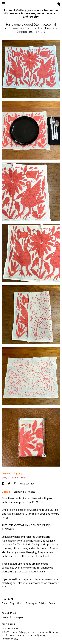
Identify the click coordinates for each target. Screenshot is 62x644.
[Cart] (59, 5)
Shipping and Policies (36, 603)
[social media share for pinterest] (15, 484)
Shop (5, 603)
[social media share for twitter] (9, 484)
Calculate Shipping (12, 473)
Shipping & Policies (25, 492)
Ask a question (27, 484)
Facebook (7, 617)
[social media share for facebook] (3, 484)
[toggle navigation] (4, 4)
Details (6, 492)
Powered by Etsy (10, 639)
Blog (12, 603)
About (20, 603)
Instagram (19, 617)
